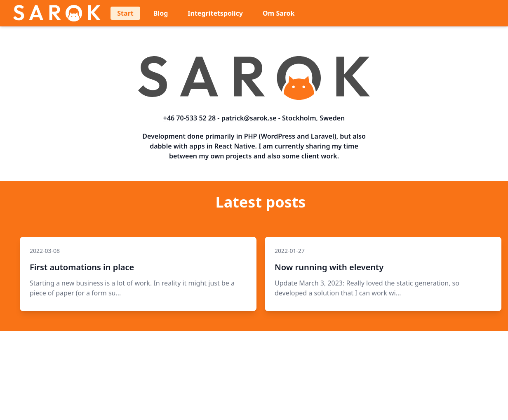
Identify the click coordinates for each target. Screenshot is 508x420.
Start (125, 13)
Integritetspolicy (215, 13)
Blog (161, 13)
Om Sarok (279, 13)
